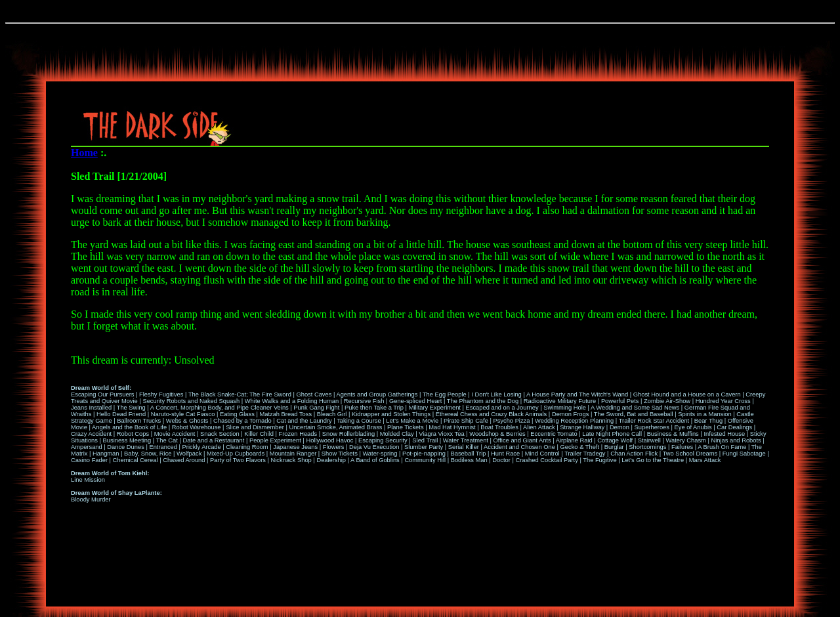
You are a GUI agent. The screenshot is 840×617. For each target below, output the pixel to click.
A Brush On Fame (722, 447)
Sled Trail (425, 440)
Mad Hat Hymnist (452, 427)
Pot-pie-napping (424, 454)
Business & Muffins (673, 434)
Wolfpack (189, 454)
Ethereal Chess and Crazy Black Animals (492, 414)
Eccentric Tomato (554, 434)
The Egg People (445, 394)
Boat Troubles (499, 427)
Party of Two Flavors (238, 460)
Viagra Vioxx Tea (442, 434)
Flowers (334, 447)
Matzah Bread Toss (285, 414)
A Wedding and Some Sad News (635, 408)
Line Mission (88, 480)
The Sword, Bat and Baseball (634, 414)
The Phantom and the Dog (483, 401)
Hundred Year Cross (723, 401)
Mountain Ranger (293, 454)
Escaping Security (383, 440)
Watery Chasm (686, 440)
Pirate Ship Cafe (466, 421)
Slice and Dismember (255, 427)
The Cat (167, 440)
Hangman (106, 454)
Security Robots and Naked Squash (191, 401)
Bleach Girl (332, 414)
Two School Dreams (690, 454)
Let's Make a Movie (412, 421)
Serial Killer (464, 447)
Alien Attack (539, 427)
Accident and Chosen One (519, 447)
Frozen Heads (298, 434)
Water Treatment (466, 440)
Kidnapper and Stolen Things (391, 414)
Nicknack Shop (291, 460)
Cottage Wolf (615, 440)
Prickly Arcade (202, 447)
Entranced (163, 447)
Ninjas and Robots (736, 440)
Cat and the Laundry (304, 421)
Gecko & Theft (580, 447)
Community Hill (425, 460)
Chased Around (184, 460)
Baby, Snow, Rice (148, 454)
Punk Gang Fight (316, 408)
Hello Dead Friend (121, 414)
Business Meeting (127, 440)
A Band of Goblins (375, 460)
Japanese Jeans (295, 447)
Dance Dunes (126, 447)
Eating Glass (237, 414)
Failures (682, 447)
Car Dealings (734, 427)
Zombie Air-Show (667, 401)
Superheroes (652, 427)
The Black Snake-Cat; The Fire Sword (240, 394)
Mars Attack (705, 460)
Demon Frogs (571, 414)
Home (84, 153)
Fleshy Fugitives (161, 394)
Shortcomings (647, 447)
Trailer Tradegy (585, 454)
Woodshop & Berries (497, 434)
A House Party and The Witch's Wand (577, 394)
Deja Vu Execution (374, 447)
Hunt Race (505, 454)
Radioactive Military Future (560, 401)
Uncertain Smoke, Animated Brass (335, 427)
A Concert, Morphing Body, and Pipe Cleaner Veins (220, 408)
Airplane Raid (574, 440)
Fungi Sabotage (744, 454)
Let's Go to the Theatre (653, 460)
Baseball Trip (469, 454)
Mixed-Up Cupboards (236, 454)
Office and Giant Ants (522, 440)
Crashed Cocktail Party (546, 460)
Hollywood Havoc (329, 440)
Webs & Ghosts (187, 421)
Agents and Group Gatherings (377, 394)
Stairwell (649, 440)
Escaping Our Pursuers (102, 394)
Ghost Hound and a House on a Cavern (687, 394)
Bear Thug (708, 421)
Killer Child (259, 434)
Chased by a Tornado (242, 421)
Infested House (724, 434)
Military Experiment (435, 408)
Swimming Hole (565, 408)
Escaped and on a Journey (502, 408)
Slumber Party (424, 447)
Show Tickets (340, 454)
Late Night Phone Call (612, 434)
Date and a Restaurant (213, 440)
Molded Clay (397, 434)
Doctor (501, 460)
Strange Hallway (582, 427)
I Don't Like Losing (496, 394)
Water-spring (380, 454)
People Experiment (275, 440)
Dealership (331, 460)
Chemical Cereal (136, 460)
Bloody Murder (91, 500)
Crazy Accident (91, 434)
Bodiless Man (469, 460)
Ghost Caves (314, 394)
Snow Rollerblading (348, 434)
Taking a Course (359, 421)
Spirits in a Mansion (704, 414)
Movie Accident (175, 434)
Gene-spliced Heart (415, 401)
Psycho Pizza (511, 421)
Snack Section (220, 434)
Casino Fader (89, 460)
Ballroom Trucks (139, 421)
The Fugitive (599, 460)
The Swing (131, 408)
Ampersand (87, 447)
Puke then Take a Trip (374, 408)
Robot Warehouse (197, 427)
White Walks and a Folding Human (292, 401)
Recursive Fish (364, 401)
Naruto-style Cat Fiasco (183, 414)
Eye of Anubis (693, 427)
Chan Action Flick (634, 454)
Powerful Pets (620, 401)
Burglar (614, 447)
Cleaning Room (247, 447)
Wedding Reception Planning (574, 421)
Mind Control (542, 454)
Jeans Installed (91, 408)
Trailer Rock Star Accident (654, 421)
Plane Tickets (405, 427)
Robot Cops (133, 434)
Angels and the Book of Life (129, 427)
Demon (619, 427)
